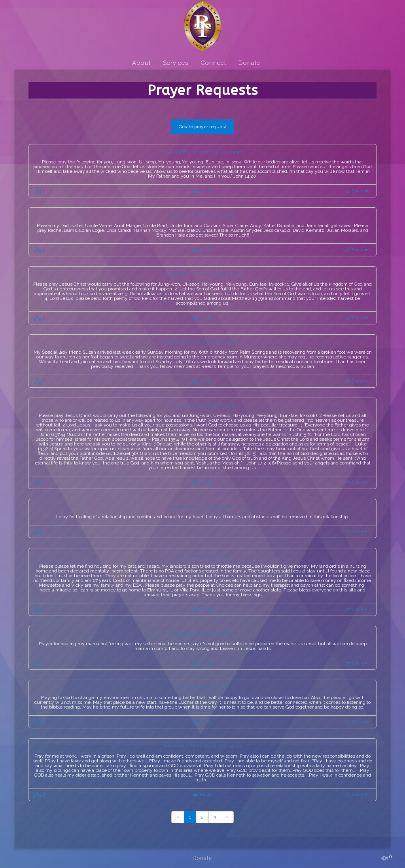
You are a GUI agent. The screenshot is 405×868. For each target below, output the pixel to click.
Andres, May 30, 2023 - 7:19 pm (203, 687)
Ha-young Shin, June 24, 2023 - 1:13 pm (202, 406)
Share (360, 191)
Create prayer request (202, 127)
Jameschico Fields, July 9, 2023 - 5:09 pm (202, 342)
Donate (249, 63)
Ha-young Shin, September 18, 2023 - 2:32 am (202, 274)
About (141, 63)
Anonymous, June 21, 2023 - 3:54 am (202, 507)
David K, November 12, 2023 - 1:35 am (203, 215)
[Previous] (178, 817)
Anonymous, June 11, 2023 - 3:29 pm (203, 633)
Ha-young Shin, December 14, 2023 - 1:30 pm (202, 152)
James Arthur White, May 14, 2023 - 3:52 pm (203, 746)
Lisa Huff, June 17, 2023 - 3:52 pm (202, 556)
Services (176, 63)
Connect (213, 63)
